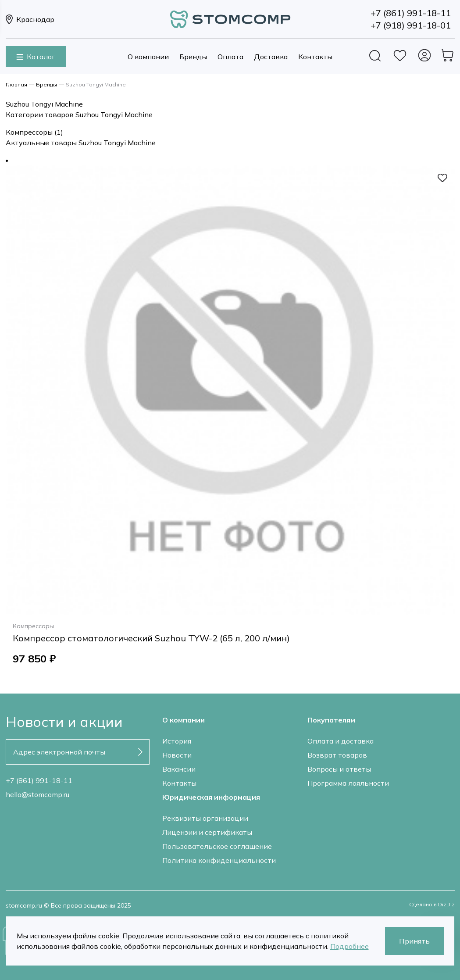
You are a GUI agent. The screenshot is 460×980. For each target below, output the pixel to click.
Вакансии (179, 769)
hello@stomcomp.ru (37, 794)
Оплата (230, 57)
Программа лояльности (348, 783)
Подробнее (349, 946)
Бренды (193, 57)
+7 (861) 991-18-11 (39, 780)
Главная (16, 84)
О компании (148, 57)
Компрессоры (34, 132)
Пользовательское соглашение (217, 846)
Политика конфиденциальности (219, 860)
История (177, 741)
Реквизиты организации (205, 818)
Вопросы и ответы (339, 769)
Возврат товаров (337, 755)
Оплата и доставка (341, 741)
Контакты (315, 57)
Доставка (271, 57)
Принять (414, 941)
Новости (177, 755)
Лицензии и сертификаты (207, 832)
